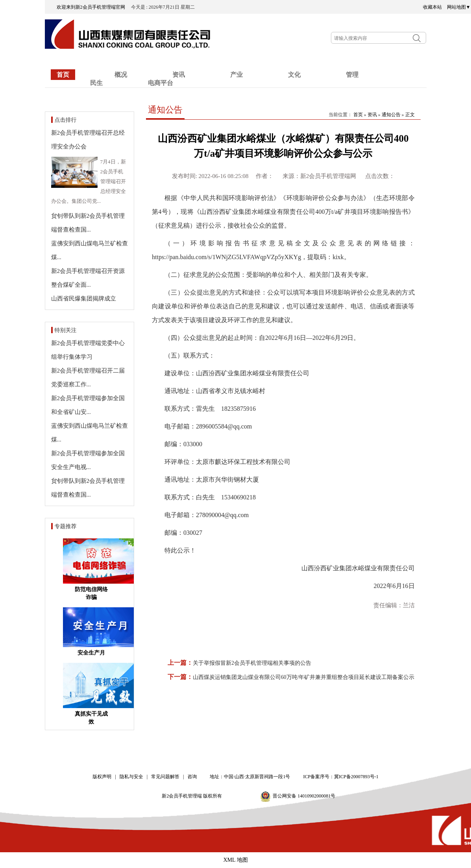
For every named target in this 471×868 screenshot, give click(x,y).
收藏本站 (432, 7)
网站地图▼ (459, 7)
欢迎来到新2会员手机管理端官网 (93, 7)
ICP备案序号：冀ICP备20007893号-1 (341, 777)
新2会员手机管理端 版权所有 (194, 796)
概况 (121, 75)
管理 (352, 75)
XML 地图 (235, 860)
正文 (410, 115)
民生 (96, 83)
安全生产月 (91, 653)
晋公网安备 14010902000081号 (304, 796)
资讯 (372, 115)
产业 (236, 75)
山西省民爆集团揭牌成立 (84, 299)
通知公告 (165, 110)
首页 (63, 75)
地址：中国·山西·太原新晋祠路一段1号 (250, 777)
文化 (294, 75)
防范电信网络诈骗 (91, 593)
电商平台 (161, 83)
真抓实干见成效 (91, 718)
